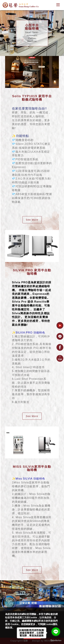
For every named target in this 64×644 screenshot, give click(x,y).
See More (32, 220)
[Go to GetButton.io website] (56, 641)
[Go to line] (56, 632)
